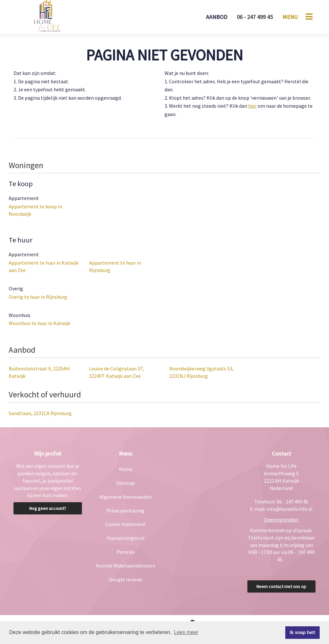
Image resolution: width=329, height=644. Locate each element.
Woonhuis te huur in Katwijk (39, 323)
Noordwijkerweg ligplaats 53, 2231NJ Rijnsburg (201, 372)
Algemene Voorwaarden (125, 497)
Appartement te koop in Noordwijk (35, 210)
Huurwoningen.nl (126, 538)
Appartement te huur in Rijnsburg (115, 266)
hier (252, 106)
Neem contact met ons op (281, 586)
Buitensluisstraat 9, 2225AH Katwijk (39, 372)
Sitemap (126, 483)
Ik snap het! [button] (303, 632)
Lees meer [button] (186, 632)
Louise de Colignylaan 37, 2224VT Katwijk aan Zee (116, 372)
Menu (290, 17)
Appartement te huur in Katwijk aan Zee (44, 266)
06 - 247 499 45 (255, 17)
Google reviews (126, 579)
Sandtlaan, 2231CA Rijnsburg (40, 413)
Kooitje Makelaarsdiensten (126, 566)
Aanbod (217, 17)
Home (126, 469)
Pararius (126, 552)
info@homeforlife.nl (290, 509)
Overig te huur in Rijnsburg (38, 297)
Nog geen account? (48, 508)
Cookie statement (125, 524)
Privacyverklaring (125, 511)
